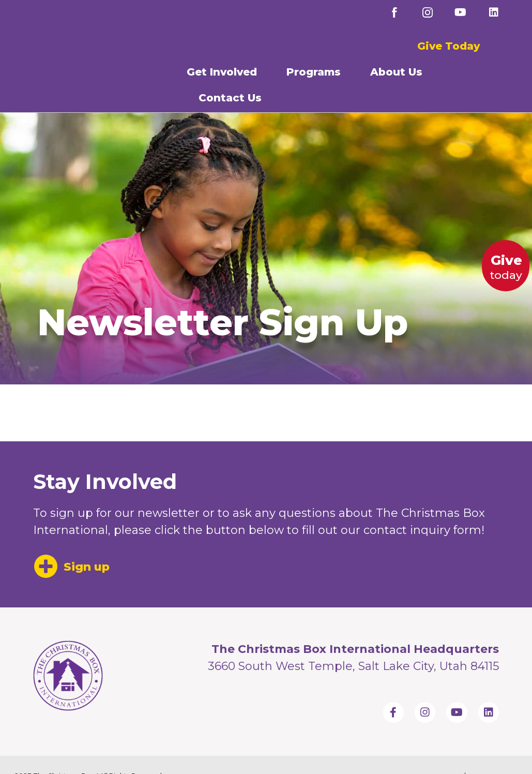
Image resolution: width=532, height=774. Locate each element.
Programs (316, 72)
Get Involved (224, 72)
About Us (399, 72)
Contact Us (233, 98)
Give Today (449, 46)
